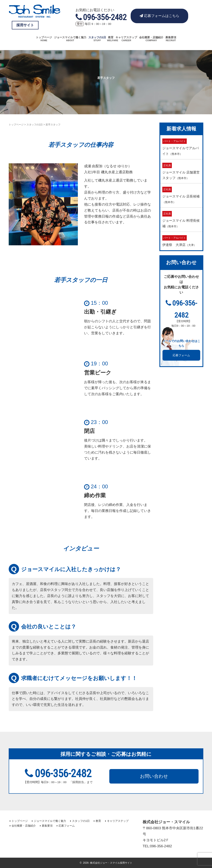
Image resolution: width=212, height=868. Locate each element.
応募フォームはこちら (159, 16)
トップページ (44, 37)
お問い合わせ (154, 776)
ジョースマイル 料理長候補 (181, 219)
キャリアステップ (126, 37)
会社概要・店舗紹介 (151, 37)
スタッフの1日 (97, 37)
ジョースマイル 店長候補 (181, 195)
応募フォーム (181, 355)
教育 (111, 37)
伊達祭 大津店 (179, 241)
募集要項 (171, 37)
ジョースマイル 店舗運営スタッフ (181, 171)
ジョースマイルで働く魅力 (70, 37)
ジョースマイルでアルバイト (181, 147)
